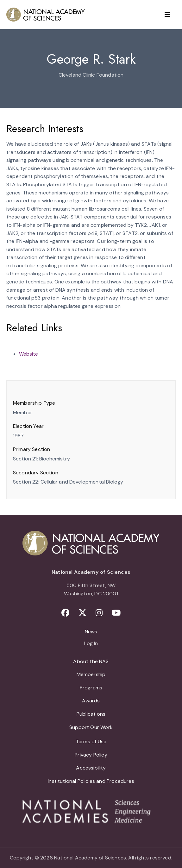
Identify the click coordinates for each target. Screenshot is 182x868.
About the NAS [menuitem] (91, 661)
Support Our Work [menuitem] (91, 727)
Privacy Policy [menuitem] (91, 755)
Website (28, 354)
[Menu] (167, 15)
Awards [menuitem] (91, 701)
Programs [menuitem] (91, 688)
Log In (91, 644)
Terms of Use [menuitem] (91, 741)
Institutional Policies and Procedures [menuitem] (91, 781)
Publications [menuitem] (91, 714)
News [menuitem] (91, 632)
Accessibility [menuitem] (91, 768)
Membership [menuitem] (91, 674)
